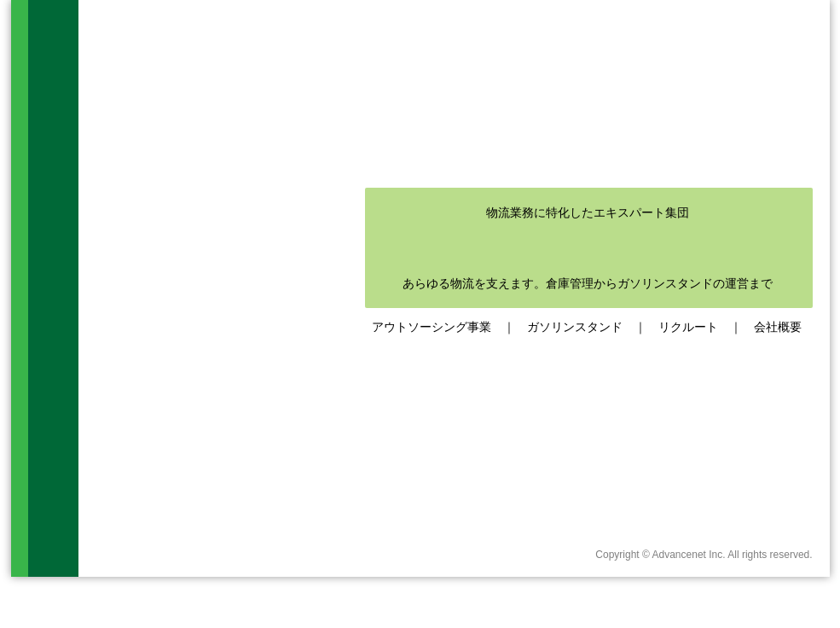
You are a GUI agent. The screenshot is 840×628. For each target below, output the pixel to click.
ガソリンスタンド (575, 327)
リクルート (688, 327)
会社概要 (778, 327)
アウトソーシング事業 (432, 327)
